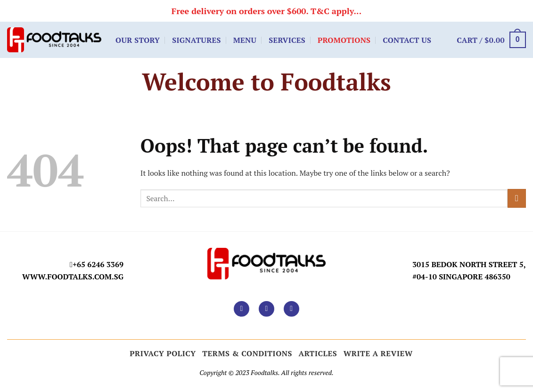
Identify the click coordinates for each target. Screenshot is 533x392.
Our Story (138, 40)
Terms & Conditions (247, 353)
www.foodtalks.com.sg (73, 277)
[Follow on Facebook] (242, 309)
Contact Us (407, 40)
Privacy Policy (163, 353)
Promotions (344, 40)
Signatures (197, 40)
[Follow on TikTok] (291, 309)
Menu (245, 40)
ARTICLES (318, 353)
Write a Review (378, 353)
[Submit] (517, 198)
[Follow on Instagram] (266, 309)
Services (287, 40)
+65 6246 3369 (98, 264)
